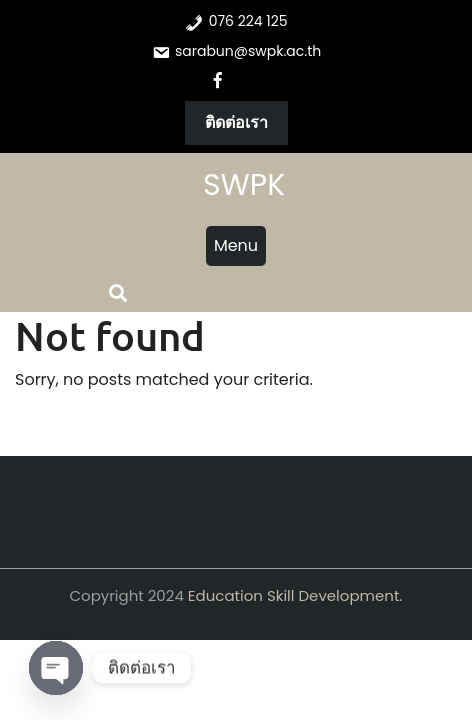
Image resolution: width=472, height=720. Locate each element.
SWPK (244, 185)
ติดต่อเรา (236, 122)
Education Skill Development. (295, 595)
